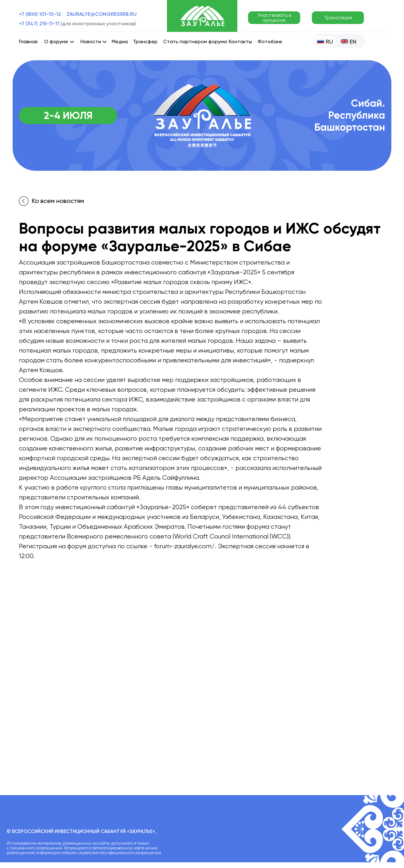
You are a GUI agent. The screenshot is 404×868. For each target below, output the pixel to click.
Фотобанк (270, 42)
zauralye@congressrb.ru (102, 14)
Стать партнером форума (195, 42)
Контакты (240, 42)
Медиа (120, 42)
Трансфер (145, 42)
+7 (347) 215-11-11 (77, 24)
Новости (91, 42)
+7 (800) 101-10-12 (40, 14)
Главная (28, 42)
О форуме (56, 42)
